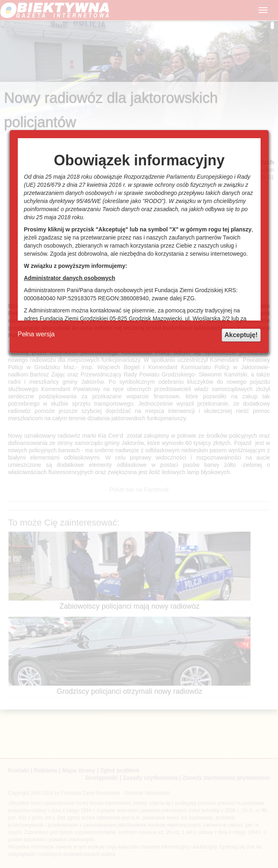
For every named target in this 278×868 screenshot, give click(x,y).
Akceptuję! (241, 335)
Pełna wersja (36, 334)
